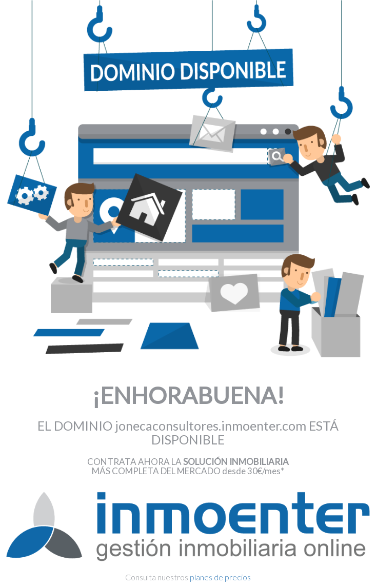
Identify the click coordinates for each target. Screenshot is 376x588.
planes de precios (220, 577)
